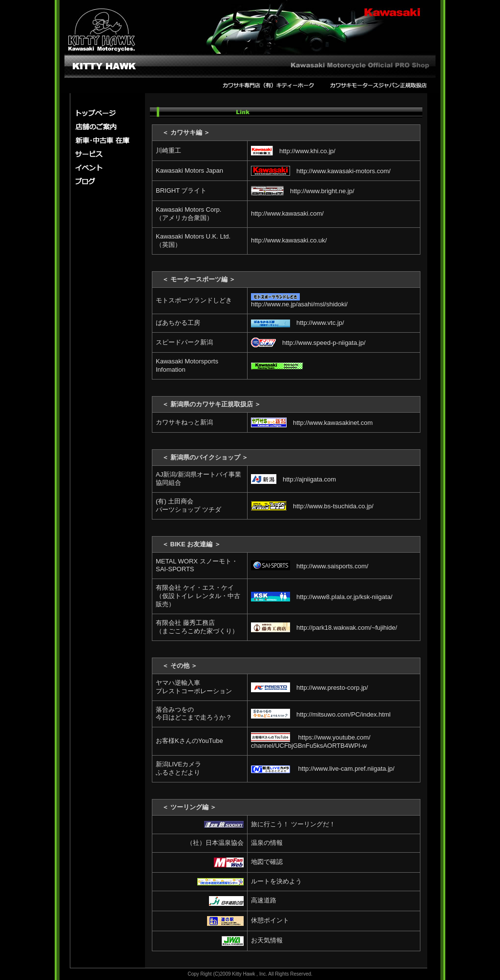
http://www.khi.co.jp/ (293, 151)
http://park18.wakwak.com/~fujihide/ (324, 628)
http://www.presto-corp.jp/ (310, 688)
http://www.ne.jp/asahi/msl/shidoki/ (299, 300)
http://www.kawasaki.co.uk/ (289, 240)
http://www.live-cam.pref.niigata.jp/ (323, 769)
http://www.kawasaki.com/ (287, 213)
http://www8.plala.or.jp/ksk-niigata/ (322, 597)
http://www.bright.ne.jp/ (303, 191)
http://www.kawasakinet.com (312, 423)
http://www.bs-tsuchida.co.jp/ (312, 506)
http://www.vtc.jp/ (298, 323)
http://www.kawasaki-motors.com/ (321, 171)
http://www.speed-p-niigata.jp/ (308, 343)
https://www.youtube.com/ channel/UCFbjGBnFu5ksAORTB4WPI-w (311, 741)
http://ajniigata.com (293, 479)
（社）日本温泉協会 (215, 843)
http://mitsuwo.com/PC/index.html (321, 714)
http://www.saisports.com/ (310, 566)
